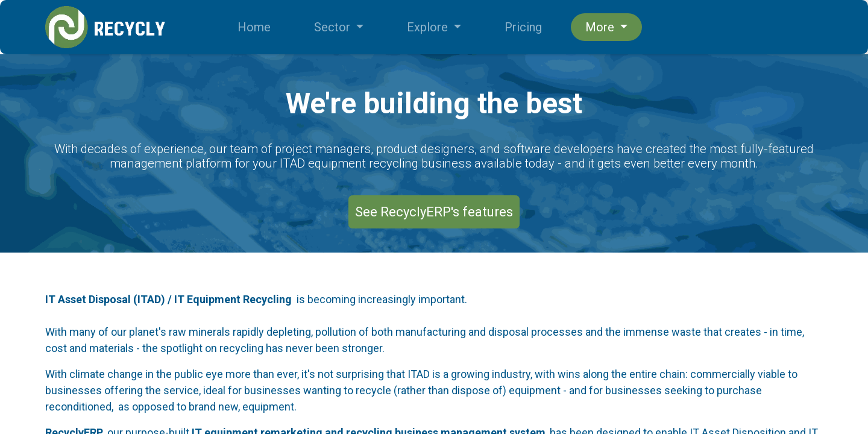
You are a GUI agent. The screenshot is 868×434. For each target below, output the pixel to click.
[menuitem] (254, 27)
